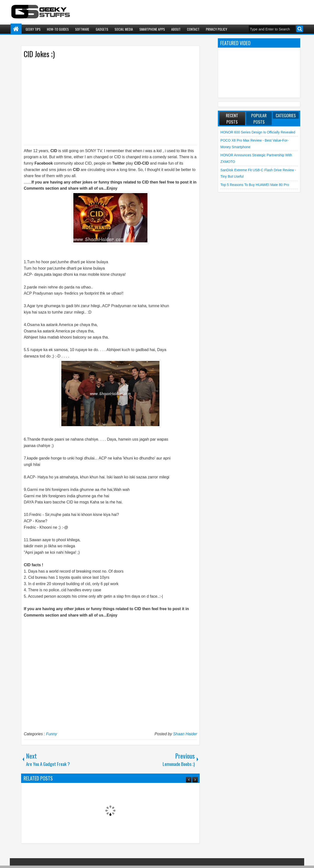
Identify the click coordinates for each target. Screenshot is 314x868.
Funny (52, 734)
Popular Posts (259, 118)
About (176, 29)
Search (300, 29)
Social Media (124, 29)
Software (82, 29)
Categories (286, 115)
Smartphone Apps (152, 29)
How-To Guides (58, 29)
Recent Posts (232, 118)
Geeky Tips (33, 29)
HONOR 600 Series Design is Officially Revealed (258, 132)
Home (16, 29)
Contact (193, 29)
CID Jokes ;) (39, 54)
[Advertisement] (105, 101)
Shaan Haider (185, 734)
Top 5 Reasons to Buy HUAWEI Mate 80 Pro (255, 185)
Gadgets (102, 29)
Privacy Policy (216, 29)
